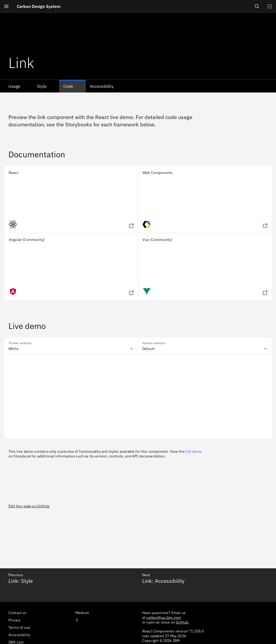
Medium (82, 613)
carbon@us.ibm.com (163, 617)
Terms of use (19, 627)
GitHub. (182, 622)
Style (42, 86)
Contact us (17, 613)
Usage (14, 86)
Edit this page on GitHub (29, 506)
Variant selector (154, 343)
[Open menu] (6, 6)
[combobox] (71, 346)
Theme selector (20, 343)
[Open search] (257, 6)
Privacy (14, 620)
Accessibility (102, 86)
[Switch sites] (270, 6)
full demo (194, 451)
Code (68, 86)
